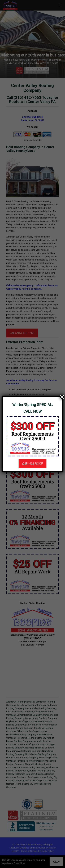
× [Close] (62, 397)
